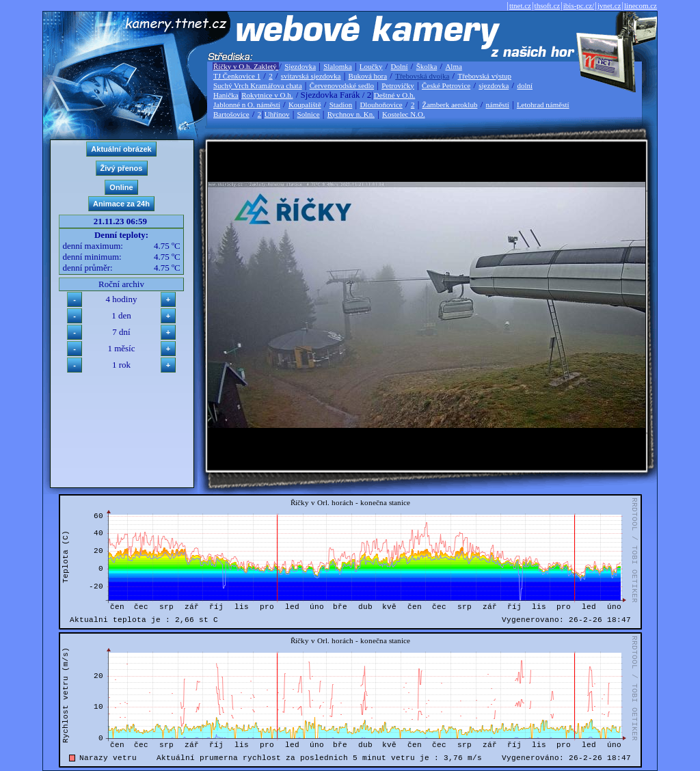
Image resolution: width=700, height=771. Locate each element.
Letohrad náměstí (543, 105)
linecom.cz (641, 5)
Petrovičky (398, 85)
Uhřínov (277, 114)
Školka (427, 66)
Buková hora (368, 76)
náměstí (498, 105)
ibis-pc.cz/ (579, 5)
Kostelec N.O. (404, 114)
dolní (525, 85)
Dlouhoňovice (381, 105)
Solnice (309, 114)
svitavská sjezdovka (311, 76)
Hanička (226, 95)
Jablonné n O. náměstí (247, 105)
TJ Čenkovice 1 (237, 76)
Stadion (341, 105)
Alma (453, 66)
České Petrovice (446, 85)
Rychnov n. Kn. (351, 114)
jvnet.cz (609, 5)
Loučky (371, 66)
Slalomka (338, 66)
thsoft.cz (548, 5)
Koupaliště (305, 105)
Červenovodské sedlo (342, 85)
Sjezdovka (300, 66)
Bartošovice (231, 114)
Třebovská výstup (484, 76)
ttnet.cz (520, 5)
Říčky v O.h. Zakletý (246, 66)
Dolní (400, 66)
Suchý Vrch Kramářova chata (258, 85)
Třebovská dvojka (422, 76)
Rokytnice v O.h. (267, 95)
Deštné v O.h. (395, 95)
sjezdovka (494, 85)
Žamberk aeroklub (449, 105)
